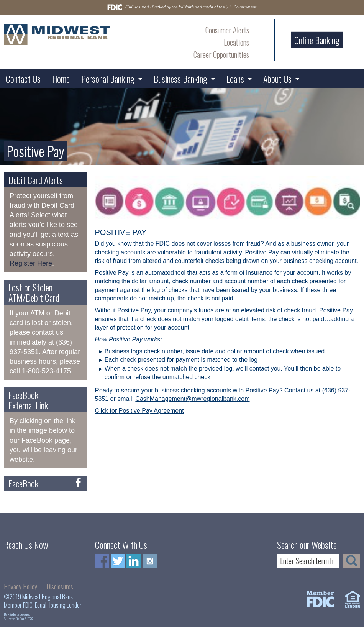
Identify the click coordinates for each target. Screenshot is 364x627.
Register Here (31, 263)
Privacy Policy (20, 586)
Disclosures (60, 586)
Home (61, 79)
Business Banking (180, 79)
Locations (236, 42)
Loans (235, 79)
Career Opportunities (221, 54)
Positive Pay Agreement (151, 411)
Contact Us (23, 79)
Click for (107, 411)
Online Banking (317, 40)
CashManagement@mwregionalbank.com (192, 399)
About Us (277, 79)
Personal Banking (108, 79)
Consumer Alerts (227, 30)
